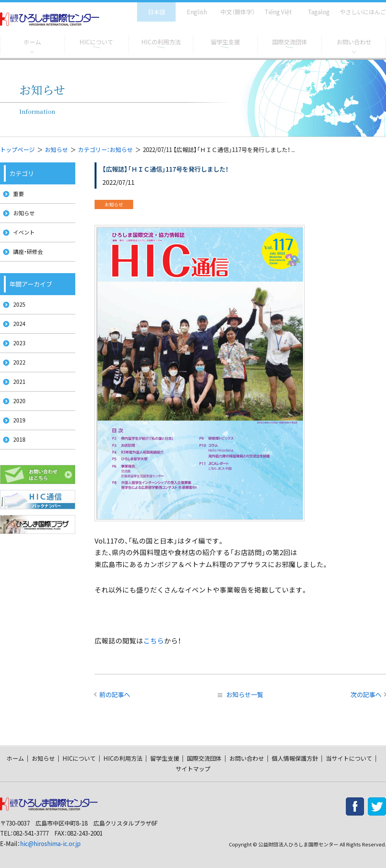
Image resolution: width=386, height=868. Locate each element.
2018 (17, 464)
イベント (22, 237)
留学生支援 (225, 42)
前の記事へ (115, 694)
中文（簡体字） (231, 8)
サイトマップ (193, 769)
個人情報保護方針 (295, 758)
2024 (17, 335)
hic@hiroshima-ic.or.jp (50, 844)
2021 (17, 399)
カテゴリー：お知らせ (105, 149)
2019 (17, 442)
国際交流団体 (289, 42)
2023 (17, 357)
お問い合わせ (354, 42)
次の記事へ (366, 694)
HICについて (96, 42)
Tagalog (313, 8)
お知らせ (56, 149)
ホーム (32, 42)
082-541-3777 (31, 833)
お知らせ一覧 (240, 694)
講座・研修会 (26, 259)
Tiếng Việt (273, 8)
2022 (17, 378)
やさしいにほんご (360, 8)
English (189, 8)
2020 (17, 421)
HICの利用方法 (161, 42)
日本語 (148, 8)
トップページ (17, 149)
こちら (154, 641)
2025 (17, 314)
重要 (16, 195)
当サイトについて (349, 758)
